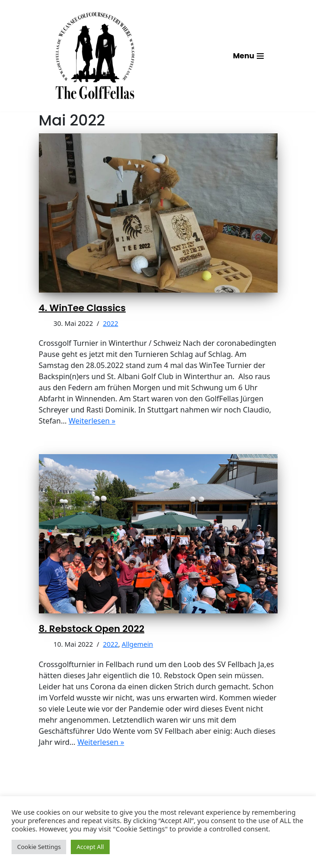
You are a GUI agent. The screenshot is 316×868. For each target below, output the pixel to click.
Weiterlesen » (92, 421)
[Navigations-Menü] (248, 56)
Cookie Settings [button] (39, 847)
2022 (110, 323)
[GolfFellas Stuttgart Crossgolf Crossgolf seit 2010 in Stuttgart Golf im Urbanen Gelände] (95, 56)
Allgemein (137, 644)
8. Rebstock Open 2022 (92, 629)
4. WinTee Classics (82, 308)
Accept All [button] (90, 847)
